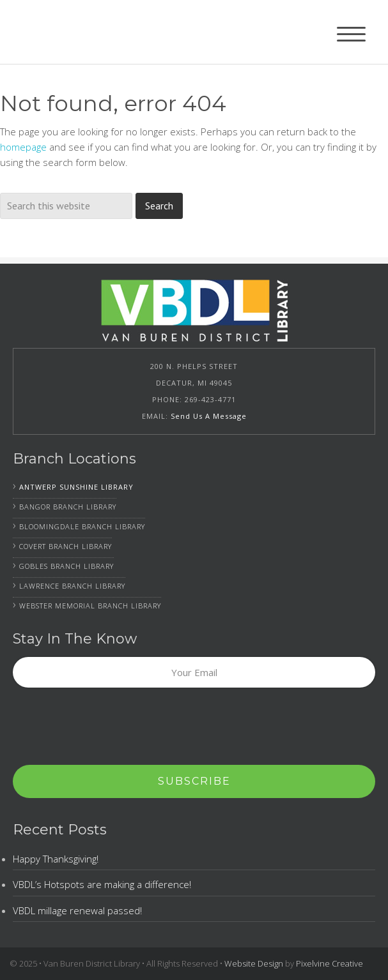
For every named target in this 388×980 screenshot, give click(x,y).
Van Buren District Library (91, 32)
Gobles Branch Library (66, 566)
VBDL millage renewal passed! (77, 910)
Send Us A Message (209, 416)
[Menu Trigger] (351, 34)
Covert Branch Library (66, 546)
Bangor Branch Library (68, 507)
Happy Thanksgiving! (56, 859)
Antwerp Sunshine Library (76, 487)
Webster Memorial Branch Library (90, 606)
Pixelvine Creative (330, 963)
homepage (23, 147)
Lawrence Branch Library (72, 586)
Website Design (254, 963)
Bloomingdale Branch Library (82, 526)
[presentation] (110, 727)
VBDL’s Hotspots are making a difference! (102, 884)
